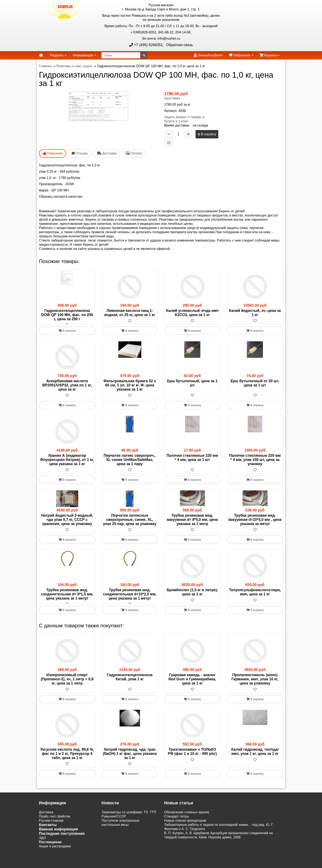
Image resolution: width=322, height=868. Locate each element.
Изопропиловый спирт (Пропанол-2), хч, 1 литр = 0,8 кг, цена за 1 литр (67, 687)
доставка (173, 98)
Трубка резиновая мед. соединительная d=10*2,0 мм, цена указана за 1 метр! (130, 598)
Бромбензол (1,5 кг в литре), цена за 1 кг (192, 596)
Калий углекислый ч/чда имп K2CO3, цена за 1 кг (192, 313)
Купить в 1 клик (176, 121)
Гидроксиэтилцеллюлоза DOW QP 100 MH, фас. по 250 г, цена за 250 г (67, 315)
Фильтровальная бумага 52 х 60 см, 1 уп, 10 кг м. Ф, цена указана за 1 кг (130, 389)
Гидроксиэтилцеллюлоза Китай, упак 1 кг (130, 685)
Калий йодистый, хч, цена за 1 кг (255, 313)
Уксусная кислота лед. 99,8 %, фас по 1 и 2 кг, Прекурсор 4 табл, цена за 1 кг (67, 762)
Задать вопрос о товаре (183, 117)
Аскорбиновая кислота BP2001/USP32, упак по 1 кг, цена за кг (67, 389)
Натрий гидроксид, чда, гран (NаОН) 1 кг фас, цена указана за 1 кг (130, 762)
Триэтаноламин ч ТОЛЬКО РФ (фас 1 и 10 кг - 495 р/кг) (192, 760)
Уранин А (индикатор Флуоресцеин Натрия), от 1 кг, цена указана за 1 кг (67, 464)
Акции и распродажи (55, 855)
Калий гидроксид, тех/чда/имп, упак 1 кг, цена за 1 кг (255, 760)
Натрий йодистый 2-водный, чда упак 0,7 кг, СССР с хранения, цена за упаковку (67, 524)
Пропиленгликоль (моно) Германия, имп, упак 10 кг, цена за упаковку (255, 687)
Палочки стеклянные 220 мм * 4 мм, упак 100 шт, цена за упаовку (255, 464)
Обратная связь (179, 45)
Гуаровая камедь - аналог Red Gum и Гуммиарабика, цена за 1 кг (192, 687)
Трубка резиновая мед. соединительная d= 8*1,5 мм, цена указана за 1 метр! (67, 598)
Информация (84, 55)
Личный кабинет (208, 55)
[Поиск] (121, 55)
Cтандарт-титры (177, 825)
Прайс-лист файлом (55, 825)
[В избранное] (169, 143)
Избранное (241, 55)
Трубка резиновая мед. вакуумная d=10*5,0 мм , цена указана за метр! (255, 524)
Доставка (46, 821)
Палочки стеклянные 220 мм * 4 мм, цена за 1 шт (192, 462)
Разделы (58, 55)
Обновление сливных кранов (187, 821)
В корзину (207, 134)
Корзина (270, 55)
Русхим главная (51, 829)
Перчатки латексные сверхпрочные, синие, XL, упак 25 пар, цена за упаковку (130, 524)
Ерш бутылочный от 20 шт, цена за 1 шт (255, 387)
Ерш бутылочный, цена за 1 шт (192, 387)
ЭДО (43, 846)
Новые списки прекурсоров (185, 829)
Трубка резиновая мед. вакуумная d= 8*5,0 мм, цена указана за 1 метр (192, 524)
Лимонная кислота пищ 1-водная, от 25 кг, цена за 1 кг (130, 313)
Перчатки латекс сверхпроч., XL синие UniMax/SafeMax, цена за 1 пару (130, 464)
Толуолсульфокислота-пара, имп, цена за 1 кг (255, 596)
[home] (41, 55)
